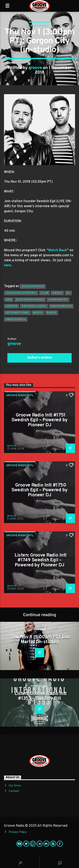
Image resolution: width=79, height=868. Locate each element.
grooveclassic (34, 306)
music (38, 313)
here (7, 265)
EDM (9, 300)
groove (35, 68)
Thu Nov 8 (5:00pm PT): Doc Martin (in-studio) (40, 640)
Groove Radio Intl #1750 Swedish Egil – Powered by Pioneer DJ (39, 490)
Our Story (15, 786)
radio (52, 313)
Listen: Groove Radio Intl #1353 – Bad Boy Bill (40, 696)
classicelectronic (21, 293)
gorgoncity (58, 300)
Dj (68, 293)
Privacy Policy (18, 832)
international (17, 313)
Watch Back (58, 250)
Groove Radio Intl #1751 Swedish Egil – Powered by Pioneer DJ (39, 420)
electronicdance (30, 300)
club (44, 293)
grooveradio (61, 306)
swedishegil (16, 319)
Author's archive (40, 358)
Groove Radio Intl (20, 396)
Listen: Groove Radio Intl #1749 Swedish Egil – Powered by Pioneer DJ (40, 560)
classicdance (33, 286)
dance (57, 293)
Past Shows (39, 26)
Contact (14, 791)
